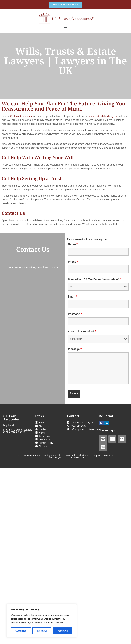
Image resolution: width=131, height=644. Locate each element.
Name (73, 244)
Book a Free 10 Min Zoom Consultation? (95, 279)
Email (73, 297)
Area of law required (82, 332)
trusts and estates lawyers (102, 116)
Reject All (42, 631)
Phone (73, 262)
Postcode (75, 314)
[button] (65, 29)
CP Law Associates (21, 116)
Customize (21, 631)
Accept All (63, 631)
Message (75, 349)
